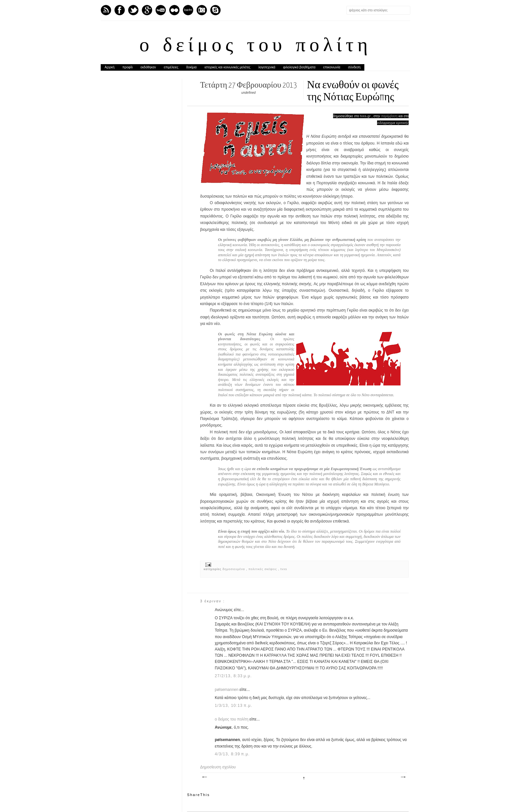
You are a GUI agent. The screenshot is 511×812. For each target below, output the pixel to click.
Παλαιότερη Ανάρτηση (403, 777)
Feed (106, 10)
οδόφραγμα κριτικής (393, 123)
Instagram (202, 10)
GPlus (147, 10)
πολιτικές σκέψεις (263, 569)
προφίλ (127, 67)
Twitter (133, 10)
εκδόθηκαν (148, 67)
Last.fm (188, 10)
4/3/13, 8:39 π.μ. (232, 754)
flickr (174, 10)
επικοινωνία (332, 67)
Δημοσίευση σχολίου (218, 767)
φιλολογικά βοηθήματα (299, 67)
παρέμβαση (389, 116)
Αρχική (109, 67)
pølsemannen (227, 690)
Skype (215, 10)
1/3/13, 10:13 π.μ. (234, 706)
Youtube (161, 10)
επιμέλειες (171, 67)
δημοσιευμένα (234, 569)
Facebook (120, 10)
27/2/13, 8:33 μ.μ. (233, 676)
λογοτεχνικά (267, 67)
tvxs (284, 569)
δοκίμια (191, 67)
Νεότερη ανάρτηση (204, 777)
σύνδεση (354, 67)
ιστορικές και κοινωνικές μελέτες (227, 67)
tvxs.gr (365, 116)
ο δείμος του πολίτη (255, 46)
